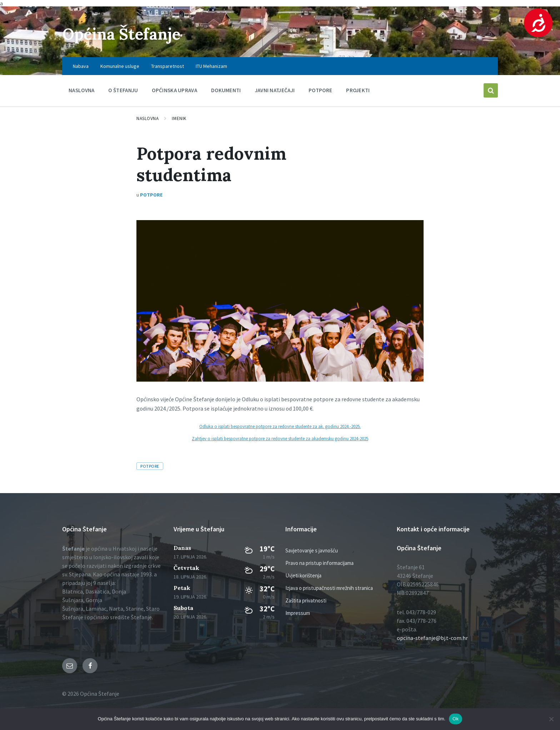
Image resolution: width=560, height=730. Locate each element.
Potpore (151, 195)
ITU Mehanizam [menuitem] (211, 66)
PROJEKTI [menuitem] (358, 90)
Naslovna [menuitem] (81, 90)
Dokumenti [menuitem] (226, 90)
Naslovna (147, 118)
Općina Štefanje (127, 33)
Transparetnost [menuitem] (167, 66)
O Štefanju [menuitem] (123, 90)
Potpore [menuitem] (320, 90)
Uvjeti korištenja (303, 575)
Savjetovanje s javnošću (312, 550)
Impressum (298, 613)
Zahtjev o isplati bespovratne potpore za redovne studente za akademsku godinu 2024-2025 (280, 438)
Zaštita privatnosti (306, 600)
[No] (551, 719)
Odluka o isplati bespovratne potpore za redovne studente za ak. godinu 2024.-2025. (280, 426)
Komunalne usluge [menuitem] (120, 66)
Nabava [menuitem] (81, 66)
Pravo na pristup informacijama (319, 563)
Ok (456, 719)
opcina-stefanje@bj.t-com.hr (432, 638)
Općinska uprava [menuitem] (174, 90)
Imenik (179, 118)
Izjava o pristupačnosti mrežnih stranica (329, 588)
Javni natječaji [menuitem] (275, 90)
